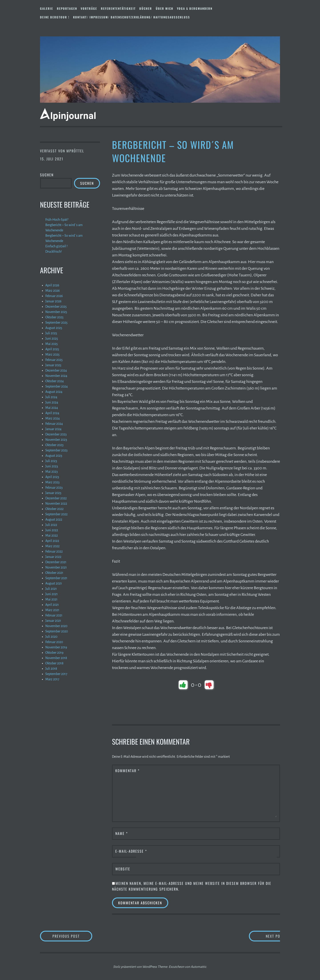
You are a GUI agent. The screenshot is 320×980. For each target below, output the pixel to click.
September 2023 (56, 450)
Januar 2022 (53, 557)
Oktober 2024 (55, 381)
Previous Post (72, 936)
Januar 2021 (53, 621)
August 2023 (54, 456)
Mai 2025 (52, 344)
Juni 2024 (52, 402)
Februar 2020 (54, 642)
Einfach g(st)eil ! (56, 246)
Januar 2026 (53, 301)
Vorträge (89, 8)
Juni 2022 (52, 530)
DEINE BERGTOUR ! (55, 17)
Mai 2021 (51, 599)
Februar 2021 (54, 615)
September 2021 (56, 578)
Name (122, 833)
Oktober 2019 (54, 653)
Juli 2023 (51, 461)
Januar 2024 (53, 429)
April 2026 (52, 285)
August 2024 (54, 392)
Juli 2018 (51, 669)
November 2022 (56, 504)
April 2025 (52, 349)
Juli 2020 (51, 637)
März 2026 (53, 291)
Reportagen (67, 8)
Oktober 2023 (54, 445)
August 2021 (54, 583)
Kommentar (127, 771)
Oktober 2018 (54, 663)
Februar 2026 (54, 296)
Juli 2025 (51, 333)
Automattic (198, 967)
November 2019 (56, 647)
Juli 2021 (51, 589)
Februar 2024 (54, 424)
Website (123, 869)
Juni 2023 (52, 466)
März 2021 (52, 610)
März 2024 (53, 418)
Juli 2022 (51, 525)
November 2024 (56, 376)
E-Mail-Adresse (131, 851)
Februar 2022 (54, 551)
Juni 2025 (52, 338)
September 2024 (57, 386)
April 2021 (52, 605)
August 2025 (54, 328)
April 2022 (52, 541)
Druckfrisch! (54, 252)
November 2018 (56, 658)
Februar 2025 (54, 360)
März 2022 (52, 546)
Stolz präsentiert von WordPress (135, 967)
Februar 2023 (54, 488)
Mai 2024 (52, 408)
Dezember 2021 (56, 562)
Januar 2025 (53, 365)
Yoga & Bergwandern (195, 8)
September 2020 (57, 631)
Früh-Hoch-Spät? (57, 220)
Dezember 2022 (56, 498)
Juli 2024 (51, 397)
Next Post (262, 936)
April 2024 (52, 413)
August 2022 (54, 520)
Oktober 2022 (54, 509)
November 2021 (56, 567)
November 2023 (56, 440)
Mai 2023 (52, 472)
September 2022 (56, 514)
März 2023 (52, 482)
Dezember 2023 (56, 434)
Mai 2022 (52, 535)
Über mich (165, 8)
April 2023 (52, 477)
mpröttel (75, 151)
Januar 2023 (53, 493)
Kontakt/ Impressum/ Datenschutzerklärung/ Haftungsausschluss (132, 17)
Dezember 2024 (56, 370)
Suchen (47, 175)
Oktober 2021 (54, 573)
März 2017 (52, 679)
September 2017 (56, 674)
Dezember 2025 (56, 307)
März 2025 (52, 354)
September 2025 (56, 323)
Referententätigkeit (118, 8)
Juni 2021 (52, 594)
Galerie (47, 8)
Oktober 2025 (54, 317)
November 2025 (56, 312)
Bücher (146, 8)
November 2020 (56, 626)
